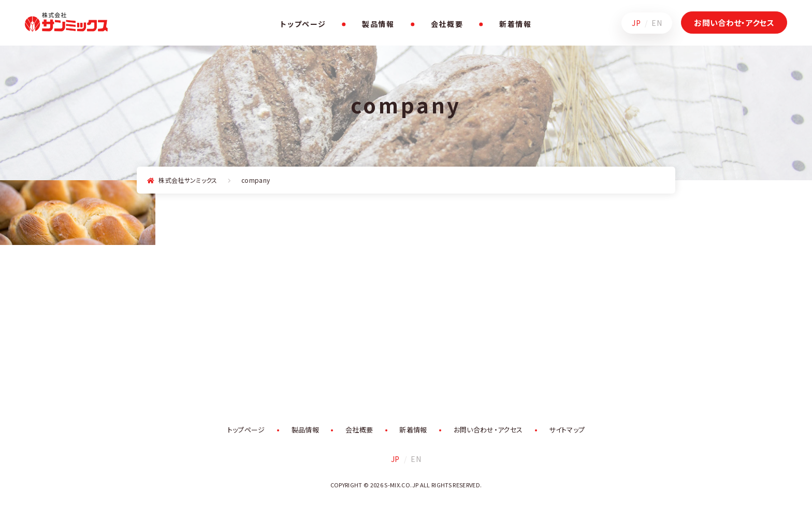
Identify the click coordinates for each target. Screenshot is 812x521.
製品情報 (378, 24)
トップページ (303, 24)
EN (657, 23)
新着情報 (516, 24)
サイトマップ (567, 430)
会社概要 (447, 24)
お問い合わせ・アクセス (734, 23)
